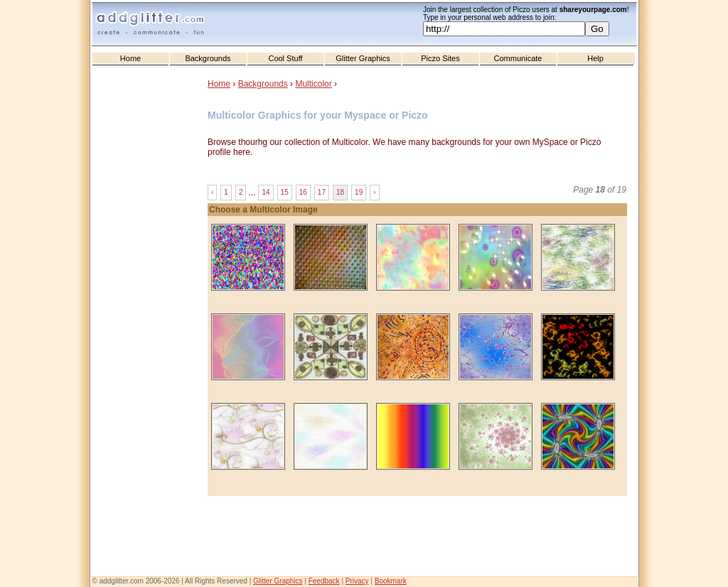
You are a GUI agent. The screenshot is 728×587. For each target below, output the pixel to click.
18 (340, 192)
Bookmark (391, 581)
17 (322, 192)
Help (595, 58)
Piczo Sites (440, 58)
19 (359, 192)
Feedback (324, 581)
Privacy (357, 581)
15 (285, 192)
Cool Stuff (285, 58)
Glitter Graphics (363, 58)
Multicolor (313, 84)
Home (130, 58)
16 (303, 192)
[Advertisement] (151, 356)
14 (266, 192)
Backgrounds (208, 58)
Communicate (518, 58)
